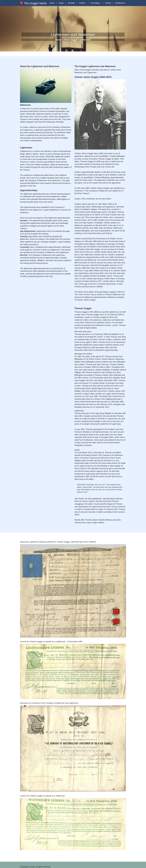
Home (52, 3)
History (108, 3)
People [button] (83, 3)
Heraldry (71, 3)
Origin (61, 3)
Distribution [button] (121, 3)
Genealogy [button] (96, 3)
